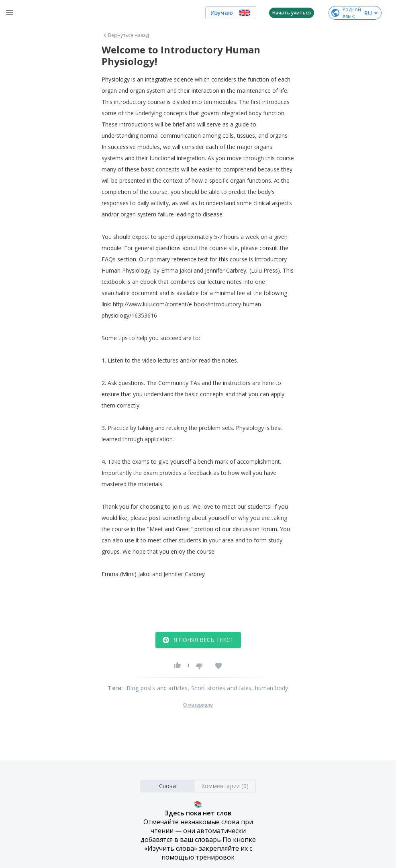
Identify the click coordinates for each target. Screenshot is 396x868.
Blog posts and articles (157, 688)
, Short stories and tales (219, 688)
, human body (270, 688)
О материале (198, 705)
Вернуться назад (125, 35)
